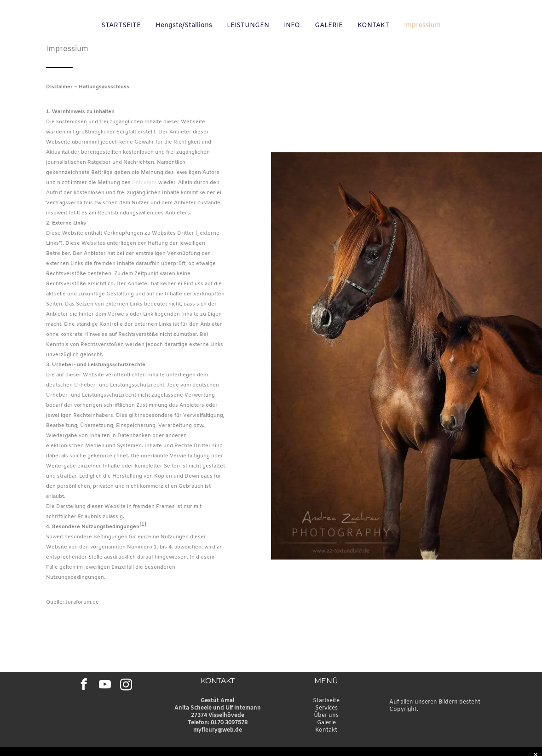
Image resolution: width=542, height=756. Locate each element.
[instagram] (126, 686)
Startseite (326, 701)
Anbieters (144, 183)
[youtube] (105, 686)
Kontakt (326, 730)
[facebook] (84, 686)
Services (326, 708)
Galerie (326, 723)
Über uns (326, 716)
